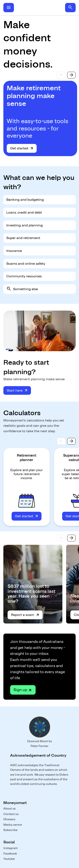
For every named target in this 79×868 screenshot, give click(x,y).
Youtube (9, 859)
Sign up (20, 690)
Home (39, 8)
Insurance (14, 251)
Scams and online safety (26, 264)
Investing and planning (25, 225)
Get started (19, 148)
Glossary (9, 819)
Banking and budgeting (25, 200)
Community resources (24, 276)
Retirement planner (27, 458)
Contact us (11, 814)
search (70, 8)
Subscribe (10, 830)
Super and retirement (23, 238)
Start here (15, 390)
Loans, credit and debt (24, 212)
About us (9, 808)
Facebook (10, 853)
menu (9, 8)
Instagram (11, 848)
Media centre (13, 825)
